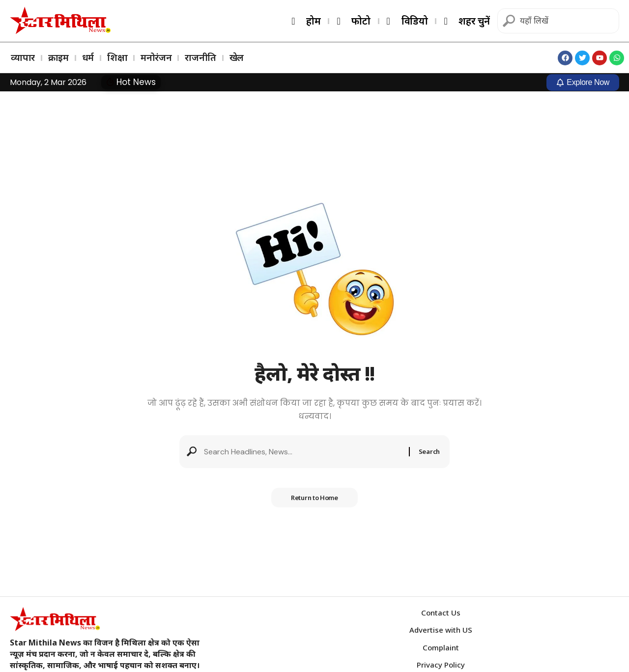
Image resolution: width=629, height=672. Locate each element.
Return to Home (314, 498)
